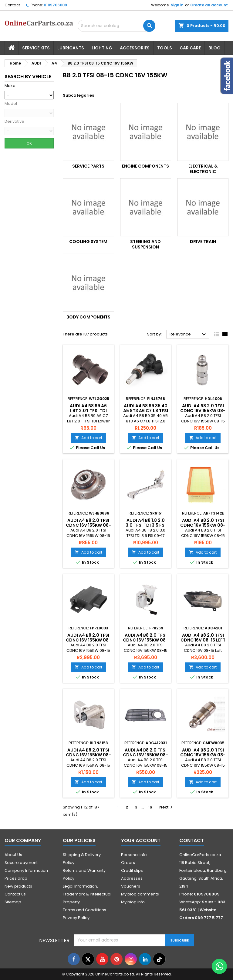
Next (167, 807)
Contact (12, 5)
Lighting (102, 48)
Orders (128, 863)
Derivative (14, 122)
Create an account (209, 5)
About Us (13, 855)
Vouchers (131, 886)
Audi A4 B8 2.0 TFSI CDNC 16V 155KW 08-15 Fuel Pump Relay (88, 640)
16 (150, 807)
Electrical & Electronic (203, 169)
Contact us (15, 894)
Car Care (190, 48)
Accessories (135, 48)
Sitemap (13, 902)
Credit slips (132, 870)
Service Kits (36, 48)
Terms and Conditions (84, 910)
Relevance (189, 335)
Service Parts (88, 166)
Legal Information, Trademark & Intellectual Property (87, 894)
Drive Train (203, 242)
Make (10, 86)
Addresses (132, 878)
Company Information (26, 870)
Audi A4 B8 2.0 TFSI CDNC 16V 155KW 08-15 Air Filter (203, 525)
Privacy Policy (76, 918)
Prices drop (16, 878)
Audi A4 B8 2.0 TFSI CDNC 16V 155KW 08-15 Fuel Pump (145, 640)
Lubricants (71, 48)
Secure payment (21, 863)
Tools (165, 48)
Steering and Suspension (145, 244)
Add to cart (88, 438)
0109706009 (55, 5)
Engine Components (145, 166)
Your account (141, 840)
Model (11, 104)
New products (18, 886)
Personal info (134, 855)
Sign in (177, 5)
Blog (214, 48)
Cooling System (88, 242)
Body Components (88, 317)
